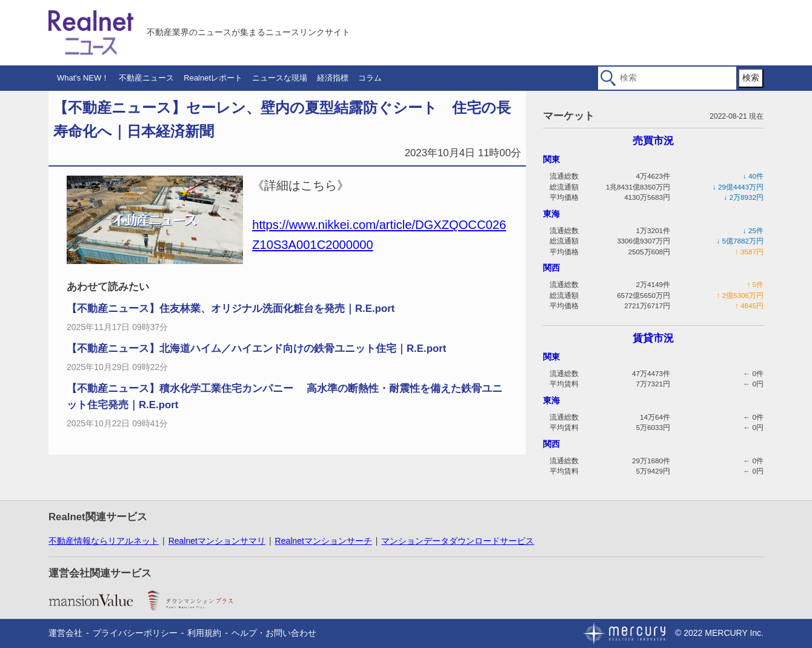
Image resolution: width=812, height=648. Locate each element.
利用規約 (204, 633)
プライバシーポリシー (135, 633)
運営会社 (65, 633)
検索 (751, 78)
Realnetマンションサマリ (217, 541)
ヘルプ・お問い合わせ (274, 633)
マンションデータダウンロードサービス (458, 541)
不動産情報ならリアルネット (104, 541)
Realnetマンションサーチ (324, 541)
